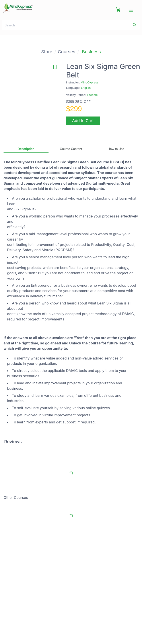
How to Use (116, 149)
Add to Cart (83, 121)
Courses (67, 52)
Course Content (71, 149)
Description (26, 149)
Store (47, 52)
